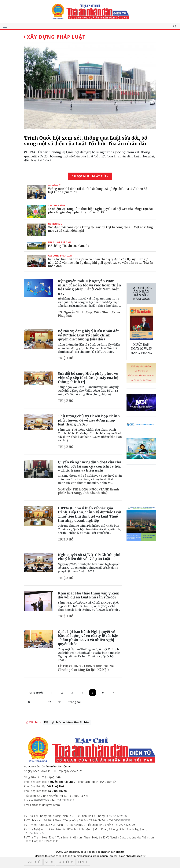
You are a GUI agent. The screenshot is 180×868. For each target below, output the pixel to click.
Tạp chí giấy (66, 862)
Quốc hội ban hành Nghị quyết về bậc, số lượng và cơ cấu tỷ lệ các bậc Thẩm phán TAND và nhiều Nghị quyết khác (88, 638)
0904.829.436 (119, 816)
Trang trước (35, 692)
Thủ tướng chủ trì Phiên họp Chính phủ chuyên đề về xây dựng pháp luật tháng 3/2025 (89, 420)
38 (60, 702)
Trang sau (75, 702)
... (39, 702)
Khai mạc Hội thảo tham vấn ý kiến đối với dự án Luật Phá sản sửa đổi (89, 595)
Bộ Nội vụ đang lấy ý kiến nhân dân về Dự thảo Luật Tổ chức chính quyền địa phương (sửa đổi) (89, 335)
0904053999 (36, 833)
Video (49, 862)
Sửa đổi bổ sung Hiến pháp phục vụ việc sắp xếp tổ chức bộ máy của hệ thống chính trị (88, 378)
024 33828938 (65, 800)
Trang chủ (33, 862)
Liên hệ (83, 862)
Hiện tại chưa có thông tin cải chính (67, 722)
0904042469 (42, 800)
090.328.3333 (122, 820)
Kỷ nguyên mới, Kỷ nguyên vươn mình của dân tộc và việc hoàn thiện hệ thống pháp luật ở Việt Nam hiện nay (89, 287)
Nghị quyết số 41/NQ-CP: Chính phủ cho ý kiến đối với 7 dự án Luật (89, 557)
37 (49, 702)
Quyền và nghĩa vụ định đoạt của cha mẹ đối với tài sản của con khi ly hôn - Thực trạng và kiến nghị (90, 466)
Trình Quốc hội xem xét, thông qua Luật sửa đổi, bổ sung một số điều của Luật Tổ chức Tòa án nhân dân (86, 141)
